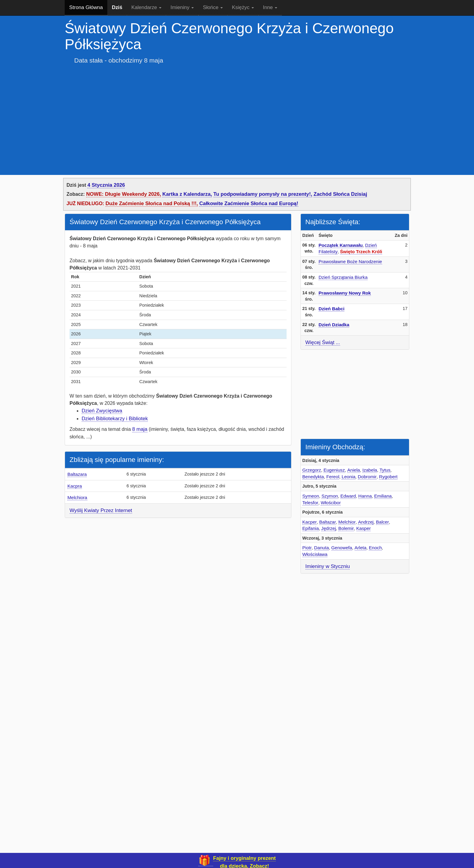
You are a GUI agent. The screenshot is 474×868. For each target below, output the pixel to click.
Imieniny (182, 7)
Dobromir (367, 477)
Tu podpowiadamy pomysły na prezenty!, (263, 194)
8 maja (140, 429)
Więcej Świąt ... (323, 342)
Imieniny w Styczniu (328, 566)
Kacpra (75, 486)
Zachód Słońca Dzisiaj (340, 194)
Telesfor (310, 503)
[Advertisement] (237, 115)
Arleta (360, 548)
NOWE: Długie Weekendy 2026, (124, 194)
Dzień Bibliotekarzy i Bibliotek (115, 419)
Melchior (347, 522)
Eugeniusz (334, 470)
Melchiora (77, 497)
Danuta (321, 548)
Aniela (354, 470)
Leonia (348, 477)
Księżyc (243, 7)
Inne (270, 7)
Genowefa (342, 548)
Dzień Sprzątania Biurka (343, 277)
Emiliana (383, 496)
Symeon (311, 496)
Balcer (383, 522)
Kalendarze (147, 7)
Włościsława (315, 554)
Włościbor (331, 503)
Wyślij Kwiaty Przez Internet (101, 510)
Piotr (307, 548)
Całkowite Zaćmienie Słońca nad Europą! (249, 203)
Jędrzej (329, 528)
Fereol (333, 477)
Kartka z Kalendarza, (187, 194)
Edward (348, 496)
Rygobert (388, 477)
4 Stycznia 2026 (106, 185)
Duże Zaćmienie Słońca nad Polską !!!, (152, 203)
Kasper (364, 528)
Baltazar (328, 522)
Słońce (213, 7)
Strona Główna (86, 7)
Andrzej (366, 522)
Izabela (370, 470)
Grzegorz (312, 470)
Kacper (310, 522)
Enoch (375, 548)
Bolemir (346, 528)
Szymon (330, 496)
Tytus (385, 470)
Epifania (311, 528)
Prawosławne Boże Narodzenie (350, 261)
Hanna (365, 496)
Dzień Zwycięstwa (102, 411)
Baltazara (77, 474)
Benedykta (313, 477)
